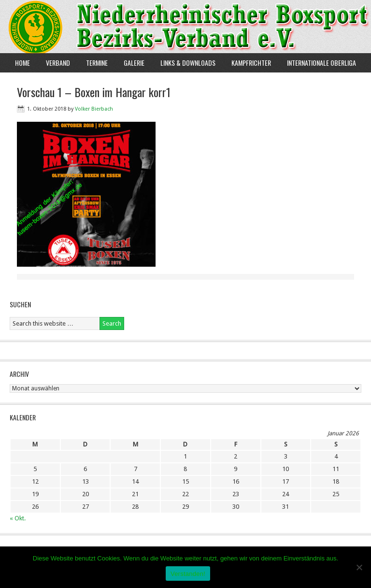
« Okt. (18, 518)
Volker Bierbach (94, 109)
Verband (54, 63)
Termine (97, 63)
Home (22, 63)
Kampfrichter (248, 63)
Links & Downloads (188, 63)
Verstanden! (188, 574)
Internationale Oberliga (321, 63)
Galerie (134, 63)
